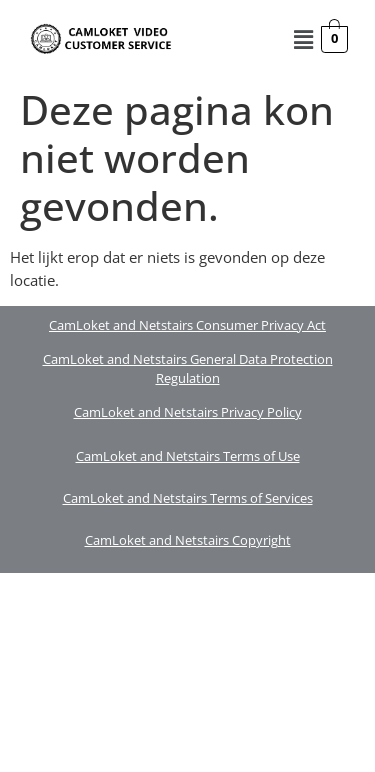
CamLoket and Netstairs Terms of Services (188, 498)
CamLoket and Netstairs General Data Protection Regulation (188, 369)
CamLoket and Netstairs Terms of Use (188, 456)
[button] (303, 39)
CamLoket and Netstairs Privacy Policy (188, 412)
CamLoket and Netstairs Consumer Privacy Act (187, 325)
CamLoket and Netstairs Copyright (188, 540)
